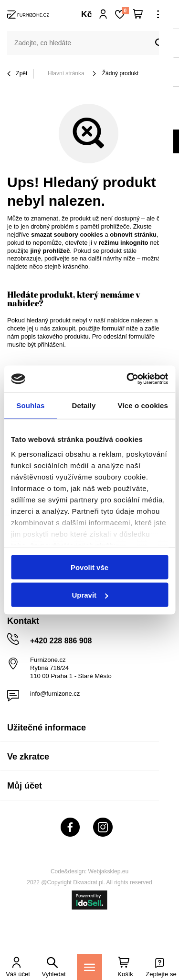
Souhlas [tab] (30, 405)
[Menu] (89, 967)
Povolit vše (89, 567)
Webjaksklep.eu (109, 871)
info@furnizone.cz (55, 694)
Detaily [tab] (84, 405)
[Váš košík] (138, 14)
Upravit (90, 595)
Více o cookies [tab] (143, 405)
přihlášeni (51, 345)
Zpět (17, 74)
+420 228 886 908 (61, 641)
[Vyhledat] (160, 43)
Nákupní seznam (125, 11)
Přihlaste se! (103, 14)
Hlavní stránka (66, 73)
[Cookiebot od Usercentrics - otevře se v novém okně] (127, 379)
